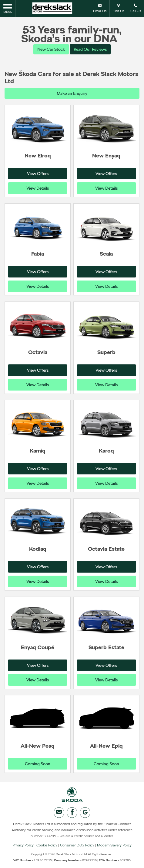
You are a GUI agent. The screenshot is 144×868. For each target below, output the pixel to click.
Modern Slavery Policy (114, 845)
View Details (38, 188)
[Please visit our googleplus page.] (85, 813)
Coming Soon (38, 764)
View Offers (38, 174)
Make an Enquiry (72, 93)
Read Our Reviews (90, 49)
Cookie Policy (47, 845)
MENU (8, 8)
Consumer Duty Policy (77, 845)
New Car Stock (51, 49)
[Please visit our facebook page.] (72, 813)
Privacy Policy (23, 845)
